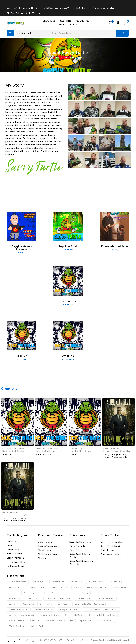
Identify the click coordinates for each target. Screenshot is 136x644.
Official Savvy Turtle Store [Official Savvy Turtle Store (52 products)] (58, 598)
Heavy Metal (68, 359)
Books (106, 448)
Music (22, 448)
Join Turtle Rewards (81, 8)
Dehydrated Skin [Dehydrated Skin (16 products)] (60, 587)
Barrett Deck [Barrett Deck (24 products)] (58, 582)
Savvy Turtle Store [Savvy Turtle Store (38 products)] (50, 615)
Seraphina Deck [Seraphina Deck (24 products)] (17, 621)
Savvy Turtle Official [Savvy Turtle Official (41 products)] (69, 609)
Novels (129, 451)
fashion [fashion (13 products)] (77, 587)
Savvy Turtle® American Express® (53, 8)
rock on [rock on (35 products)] (13, 604)
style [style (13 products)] (71, 621)
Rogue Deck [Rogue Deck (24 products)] (28, 604)
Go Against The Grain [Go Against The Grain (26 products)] (97, 587)
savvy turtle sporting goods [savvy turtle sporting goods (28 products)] (22, 615)
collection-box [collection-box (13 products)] (16, 587)
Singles (21, 451)
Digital (15, 448)
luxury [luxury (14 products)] (85, 593)
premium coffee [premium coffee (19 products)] (84, 598)
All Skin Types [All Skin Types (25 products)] (39, 582)
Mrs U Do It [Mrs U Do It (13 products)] (34, 598)
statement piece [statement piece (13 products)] (54, 621)
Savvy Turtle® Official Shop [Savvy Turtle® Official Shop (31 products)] (102, 615)
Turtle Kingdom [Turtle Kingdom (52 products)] (17, 626)
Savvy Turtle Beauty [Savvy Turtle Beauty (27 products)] (19, 609)
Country (115, 250)
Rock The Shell (9, 451)
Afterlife (74, 454)
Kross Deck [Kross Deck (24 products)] (57, 593)
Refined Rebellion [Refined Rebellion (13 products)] (106, 598)
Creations (7, 448)
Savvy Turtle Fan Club (104, 8)
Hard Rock (68, 250)
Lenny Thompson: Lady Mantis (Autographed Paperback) (14, 521)
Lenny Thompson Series (114, 451)
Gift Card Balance (15, 13)
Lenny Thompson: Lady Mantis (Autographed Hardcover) (115, 457)
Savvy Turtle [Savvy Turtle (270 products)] (46, 604)
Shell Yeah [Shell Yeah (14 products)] (35, 621)
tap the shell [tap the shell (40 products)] (85, 621)
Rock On (7, 454)
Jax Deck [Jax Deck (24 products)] (13, 593)
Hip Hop (21, 252)
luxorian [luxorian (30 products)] (72, 593)
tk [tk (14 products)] (119, 621)
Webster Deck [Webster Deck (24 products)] (37, 626)
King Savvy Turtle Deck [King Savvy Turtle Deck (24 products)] (35, 593)
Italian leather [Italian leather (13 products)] (120, 587)
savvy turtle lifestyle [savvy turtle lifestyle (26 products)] (44, 609)
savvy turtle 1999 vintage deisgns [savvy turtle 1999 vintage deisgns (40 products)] (91, 604)
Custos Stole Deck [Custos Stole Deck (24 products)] (37, 587)
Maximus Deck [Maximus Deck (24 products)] (16, 598)
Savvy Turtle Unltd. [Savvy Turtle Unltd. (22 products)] (74, 615)
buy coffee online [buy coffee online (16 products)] (97, 582)
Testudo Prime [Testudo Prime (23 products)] (104, 621)
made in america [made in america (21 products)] (102, 593)
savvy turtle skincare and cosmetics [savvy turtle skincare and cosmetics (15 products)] (101, 609)
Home (56, 58)
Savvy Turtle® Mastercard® (20, 8)
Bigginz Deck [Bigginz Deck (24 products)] (76, 582)
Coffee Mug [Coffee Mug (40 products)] (116, 582)
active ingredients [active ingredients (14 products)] (18, 582)
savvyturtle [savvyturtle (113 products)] (63, 604)
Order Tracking (33, 13)
